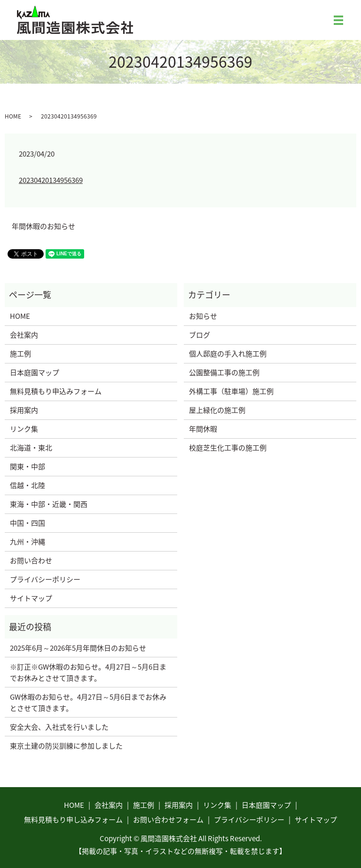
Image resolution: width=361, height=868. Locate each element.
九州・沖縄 (27, 542)
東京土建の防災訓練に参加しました (66, 746)
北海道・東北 (31, 448)
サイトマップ (31, 598)
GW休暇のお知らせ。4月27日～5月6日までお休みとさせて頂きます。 (88, 702)
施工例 (20, 354)
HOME (13, 116)
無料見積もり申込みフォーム (56, 391)
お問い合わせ (31, 560)
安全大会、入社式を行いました (59, 727)
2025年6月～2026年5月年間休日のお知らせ (78, 648)
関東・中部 (27, 466)
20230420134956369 (51, 180)
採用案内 (24, 410)
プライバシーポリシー (45, 579)
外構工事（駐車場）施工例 (231, 391)
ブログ (200, 335)
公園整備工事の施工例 (224, 372)
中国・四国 (27, 523)
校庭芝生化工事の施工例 (228, 448)
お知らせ (203, 316)
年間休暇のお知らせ (43, 226)
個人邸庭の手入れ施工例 (228, 354)
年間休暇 (203, 429)
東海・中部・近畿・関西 (49, 504)
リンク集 (24, 429)
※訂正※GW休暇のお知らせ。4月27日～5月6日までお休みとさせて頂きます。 (88, 672)
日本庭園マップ (35, 372)
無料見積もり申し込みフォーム (73, 820)
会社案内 (24, 335)
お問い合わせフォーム (168, 820)
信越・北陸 (27, 485)
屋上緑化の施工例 (217, 410)
